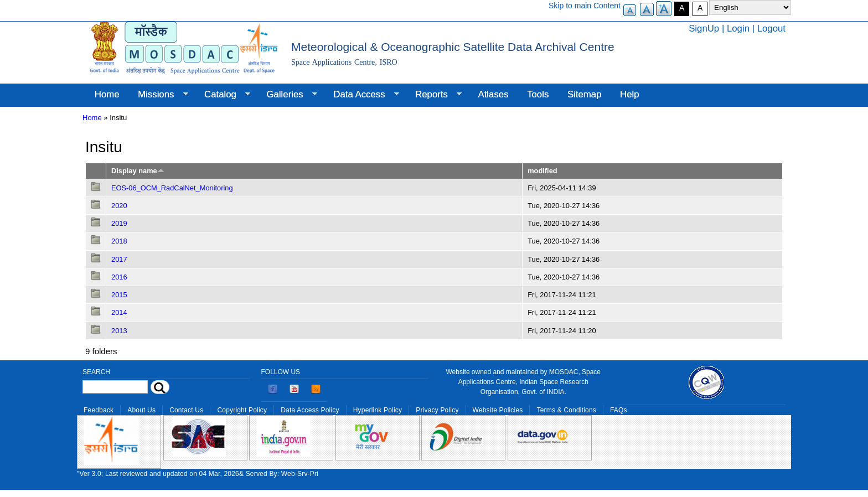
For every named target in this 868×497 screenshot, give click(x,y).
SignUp (704, 29)
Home (107, 94)
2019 (119, 223)
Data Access (361, 95)
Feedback (99, 410)
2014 (119, 312)
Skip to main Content (585, 6)
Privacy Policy (437, 410)
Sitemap (585, 94)
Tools (538, 94)
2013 (119, 331)
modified (542, 171)
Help (630, 94)
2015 (119, 295)
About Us (141, 410)
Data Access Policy (310, 410)
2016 (119, 277)
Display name (138, 171)
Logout (771, 29)
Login (738, 29)
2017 (119, 259)
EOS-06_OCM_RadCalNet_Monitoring (172, 188)
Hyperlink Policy (378, 410)
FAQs (619, 410)
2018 (119, 241)
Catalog (223, 95)
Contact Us (186, 410)
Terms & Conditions (566, 410)
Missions (158, 95)
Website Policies (498, 410)
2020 (119, 206)
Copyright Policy (242, 410)
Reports (434, 95)
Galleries (287, 95)
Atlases (494, 94)
